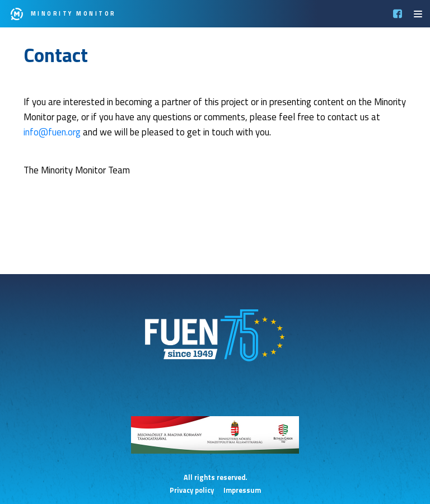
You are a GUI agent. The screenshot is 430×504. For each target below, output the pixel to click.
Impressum (242, 490)
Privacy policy (192, 490)
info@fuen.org (52, 132)
